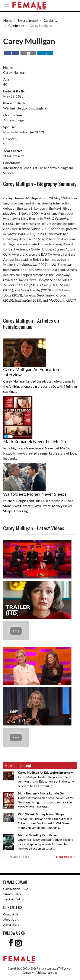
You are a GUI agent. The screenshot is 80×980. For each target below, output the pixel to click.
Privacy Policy (12, 894)
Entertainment (28, 20)
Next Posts (65, 857)
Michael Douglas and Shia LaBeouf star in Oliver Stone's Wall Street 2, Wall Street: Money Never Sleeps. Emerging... (45, 821)
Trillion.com (65, 968)
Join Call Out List (15, 899)
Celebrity (50, 20)
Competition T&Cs (16, 889)
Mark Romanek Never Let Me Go (35, 441)
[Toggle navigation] (8, 5)
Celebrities (16, 25)
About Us (10, 919)
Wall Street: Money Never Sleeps (35, 494)
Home (8, 20)
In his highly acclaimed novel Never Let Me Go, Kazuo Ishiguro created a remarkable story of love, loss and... (46, 800)
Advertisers (11, 925)
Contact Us (11, 914)
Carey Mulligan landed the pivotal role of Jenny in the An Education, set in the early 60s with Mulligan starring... (46, 779)
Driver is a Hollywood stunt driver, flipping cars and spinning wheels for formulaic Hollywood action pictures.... (46, 842)
